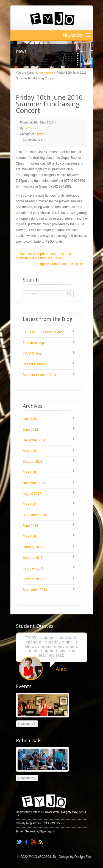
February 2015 (34, 568)
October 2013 (33, 579)
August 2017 (32, 494)
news (50, 73)
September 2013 (35, 590)
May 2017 (30, 504)
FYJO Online (32, 353)
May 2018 (30, 472)
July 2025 (30, 419)
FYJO (30, 128)
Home (39, 73)
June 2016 (30, 526)
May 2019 (30, 451)
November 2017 (34, 483)
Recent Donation (35, 364)
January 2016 (33, 547)
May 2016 (30, 536)
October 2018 (33, 462)
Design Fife (83, 857)
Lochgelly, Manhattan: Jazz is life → (61, 264)
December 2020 (34, 440)
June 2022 (30, 430)
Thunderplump (33, 343)
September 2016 (35, 515)
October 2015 (33, 558)
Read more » (27, 724)
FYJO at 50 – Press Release (44, 332)
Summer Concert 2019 (39, 375)
